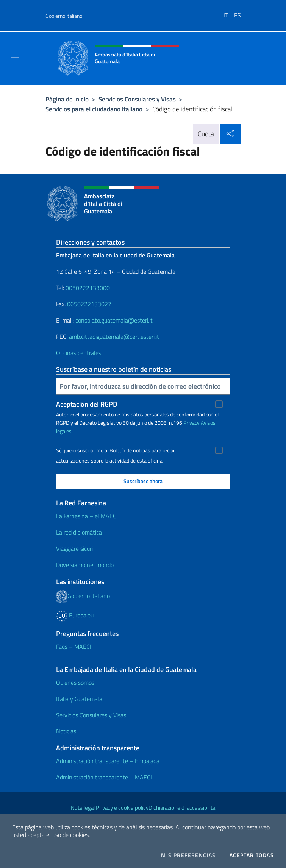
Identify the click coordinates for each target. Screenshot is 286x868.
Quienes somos (75, 683)
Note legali (83, 808)
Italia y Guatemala (79, 699)
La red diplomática (79, 532)
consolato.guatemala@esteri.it (114, 320)
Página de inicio (67, 99)
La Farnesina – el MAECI (87, 516)
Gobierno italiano (64, 16)
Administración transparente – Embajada (108, 761)
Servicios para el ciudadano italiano (94, 109)
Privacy (191, 423)
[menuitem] (229, 12)
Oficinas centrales (79, 353)
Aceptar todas (252, 855)
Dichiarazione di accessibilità (182, 808)
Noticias (66, 731)
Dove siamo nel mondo (85, 565)
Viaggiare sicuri (74, 549)
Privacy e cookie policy (122, 808)
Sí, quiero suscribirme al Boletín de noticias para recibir (116, 450)
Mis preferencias (188, 855)
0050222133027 (89, 304)
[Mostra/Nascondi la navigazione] (15, 58)
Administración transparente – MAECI (104, 777)
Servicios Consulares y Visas (137, 99)
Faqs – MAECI (74, 647)
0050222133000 (88, 288)
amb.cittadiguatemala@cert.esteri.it (114, 337)
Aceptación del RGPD (87, 404)
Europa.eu (75, 615)
